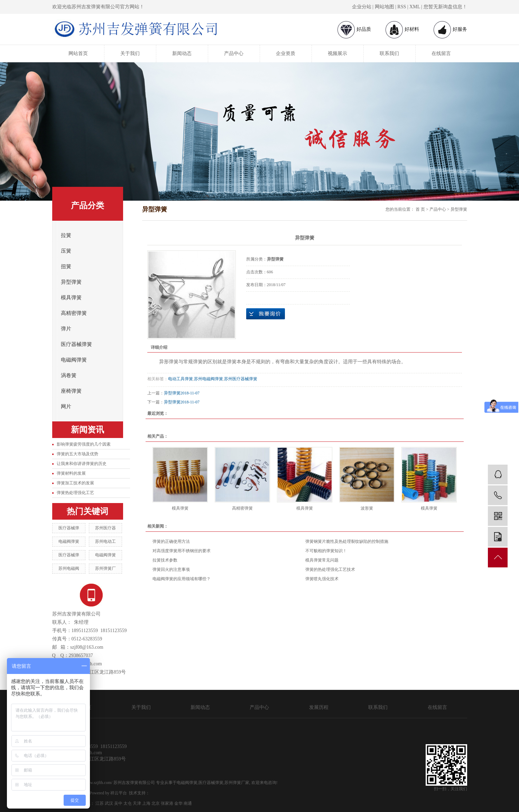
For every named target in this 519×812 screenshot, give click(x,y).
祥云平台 (119, 793)
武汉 (109, 803)
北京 (156, 803)
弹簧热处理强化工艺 (75, 493)
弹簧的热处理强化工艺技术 (330, 569)
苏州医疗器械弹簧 (241, 379)
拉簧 (66, 235)
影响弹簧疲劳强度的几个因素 (84, 444)
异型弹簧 (71, 282)
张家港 (167, 803)
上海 (146, 803)
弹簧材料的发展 (71, 473)
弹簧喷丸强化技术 (322, 579)
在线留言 (441, 53)
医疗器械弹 (69, 528)
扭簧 (66, 266)
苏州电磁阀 (69, 568)
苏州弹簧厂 (105, 568)
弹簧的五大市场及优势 (77, 454)
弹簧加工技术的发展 (75, 483)
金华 (178, 803)
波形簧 (367, 508)
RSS (402, 7)
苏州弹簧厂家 (237, 783)
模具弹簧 (71, 298)
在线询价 (266, 314)
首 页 (420, 209)
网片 (66, 407)
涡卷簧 (69, 375)
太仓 (128, 803)
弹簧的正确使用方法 (171, 541)
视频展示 (337, 53)
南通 (188, 803)
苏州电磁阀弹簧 (208, 379)
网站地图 (384, 7)
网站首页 (78, 53)
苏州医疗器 (105, 528)
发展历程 (319, 707)
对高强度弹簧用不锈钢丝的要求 (182, 551)
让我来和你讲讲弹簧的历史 (82, 464)
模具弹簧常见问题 (322, 560)
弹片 (66, 329)
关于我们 (130, 53)
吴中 (118, 803)
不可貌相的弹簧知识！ (326, 551)
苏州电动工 (105, 541)
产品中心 (234, 53)
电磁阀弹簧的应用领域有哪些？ (182, 579)
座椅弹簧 (71, 391)
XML (415, 7)
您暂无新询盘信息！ (445, 7)
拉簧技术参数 (165, 560)
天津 (137, 803)
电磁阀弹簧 (74, 360)
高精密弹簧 (74, 313)
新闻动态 (182, 53)
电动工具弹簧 (180, 379)
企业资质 (286, 53)
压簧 (66, 251)
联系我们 (389, 53)
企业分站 (362, 7)
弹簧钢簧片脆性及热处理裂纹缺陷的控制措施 (347, 541)
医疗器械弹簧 (76, 344)
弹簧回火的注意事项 (171, 569)
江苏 (100, 803)
